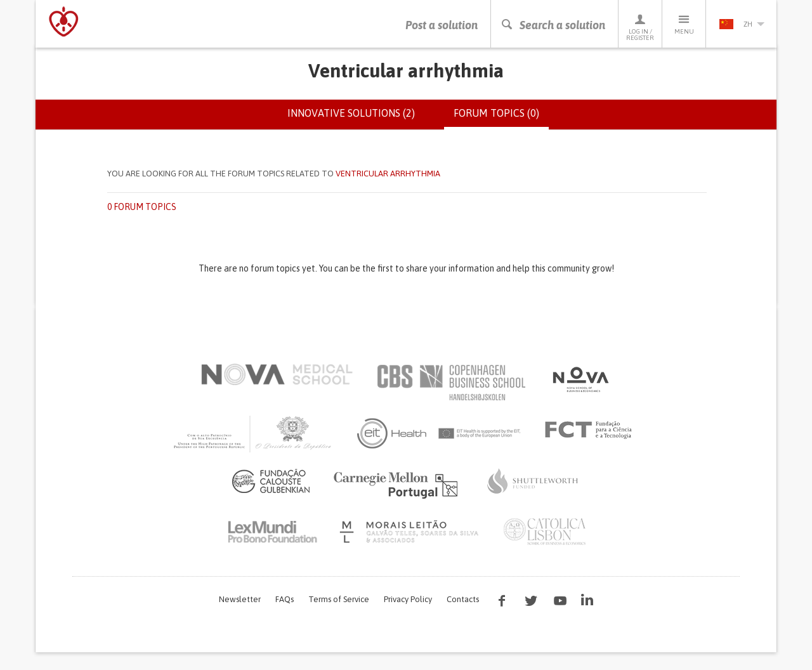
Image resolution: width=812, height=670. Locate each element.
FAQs (285, 599)
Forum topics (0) (501, 118)
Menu (684, 24)
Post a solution (442, 25)
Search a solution (553, 25)
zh (742, 24)
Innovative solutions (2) (351, 113)
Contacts (463, 599)
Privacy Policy (408, 599)
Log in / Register (640, 27)
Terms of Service (339, 599)
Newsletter (240, 599)
